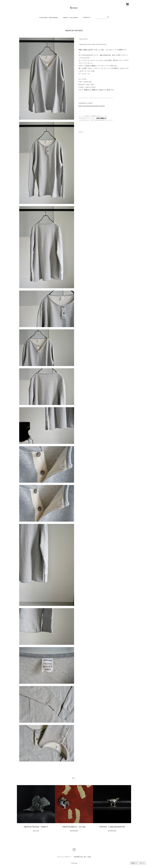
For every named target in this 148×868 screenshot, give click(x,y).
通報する (82, 132)
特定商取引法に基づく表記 (82, 857)
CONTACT (87, 17)
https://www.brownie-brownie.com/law (92, 106)
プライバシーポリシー (64, 857)
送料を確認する (101, 118)
